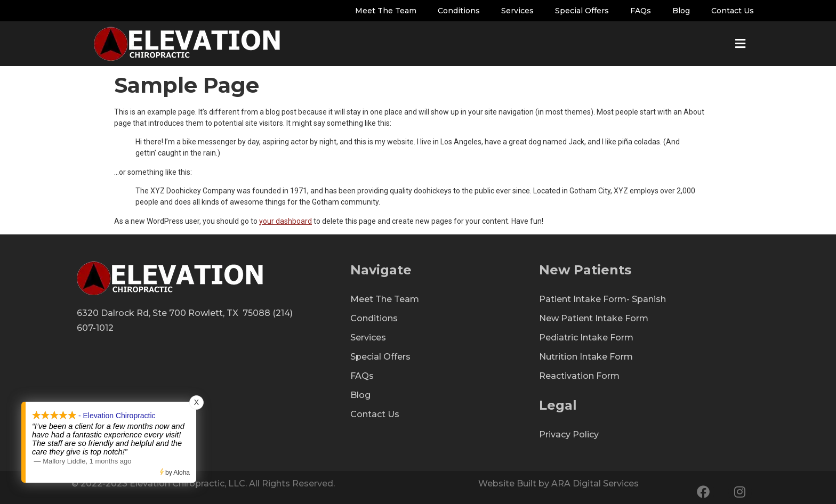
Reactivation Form (579, 376)
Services (517, 11)
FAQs (641, 11)
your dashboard (286, 221)
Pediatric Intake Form (586, 338)
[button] (740, 35)
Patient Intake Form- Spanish (602, 299)
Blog (681, 11)
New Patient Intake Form (594, 318)
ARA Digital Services (595, 483)
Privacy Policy (569, 434)
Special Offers (582, 11)
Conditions (459, 11)
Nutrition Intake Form (586, 357)
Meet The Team (386, 11)
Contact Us (733, 11)
